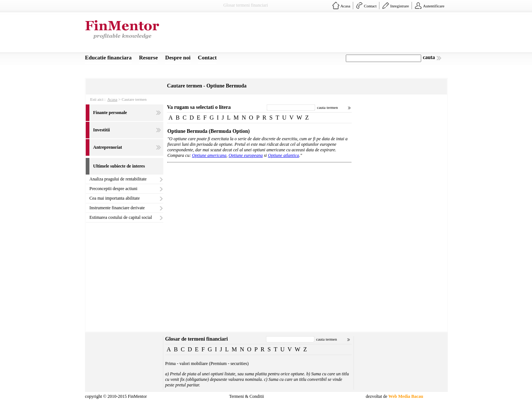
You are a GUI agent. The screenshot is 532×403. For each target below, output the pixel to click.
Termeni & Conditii (246, 396)
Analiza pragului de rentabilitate (118, 179)
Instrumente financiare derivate (117, 208)
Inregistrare (400, 6)
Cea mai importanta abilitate (115, 198)
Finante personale (110, 113)
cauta (429, 57)
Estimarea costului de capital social (121, 217)
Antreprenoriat (108, 147)
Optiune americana (209, 155)
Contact (370, 6)
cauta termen (328, 107)
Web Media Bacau (406, 396)
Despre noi (178, 58)
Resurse (148, 58)
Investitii (101, 130)
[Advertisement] (313, 34)
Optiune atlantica (283, 155)
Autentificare (434, 6)
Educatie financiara (108, 58)
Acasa (345, 6)
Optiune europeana (246, 155)
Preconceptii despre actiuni (113, 189)
